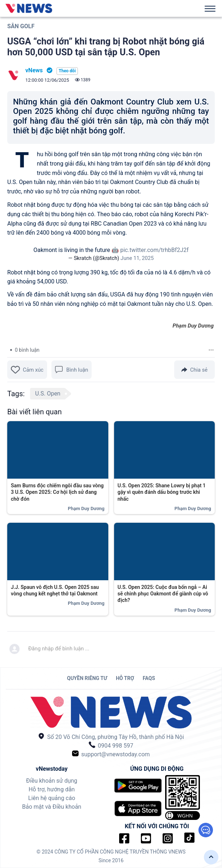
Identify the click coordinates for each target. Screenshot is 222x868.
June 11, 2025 (137, 258)
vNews (34, 70)
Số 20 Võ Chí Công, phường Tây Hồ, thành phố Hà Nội (111, 737)
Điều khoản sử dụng (52, 781)
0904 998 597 (111, 745)
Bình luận (72, 370)
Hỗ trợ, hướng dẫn (52, 789)
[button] (211, 857)
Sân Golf (21, 26)
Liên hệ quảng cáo (52, 798)
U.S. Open (48, 394)
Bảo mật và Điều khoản (52, 807)
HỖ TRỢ (125, 678)
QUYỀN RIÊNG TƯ (87, 678)
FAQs (149, 678)
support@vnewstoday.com (111, 754)
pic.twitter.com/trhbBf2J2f (154, 250)
